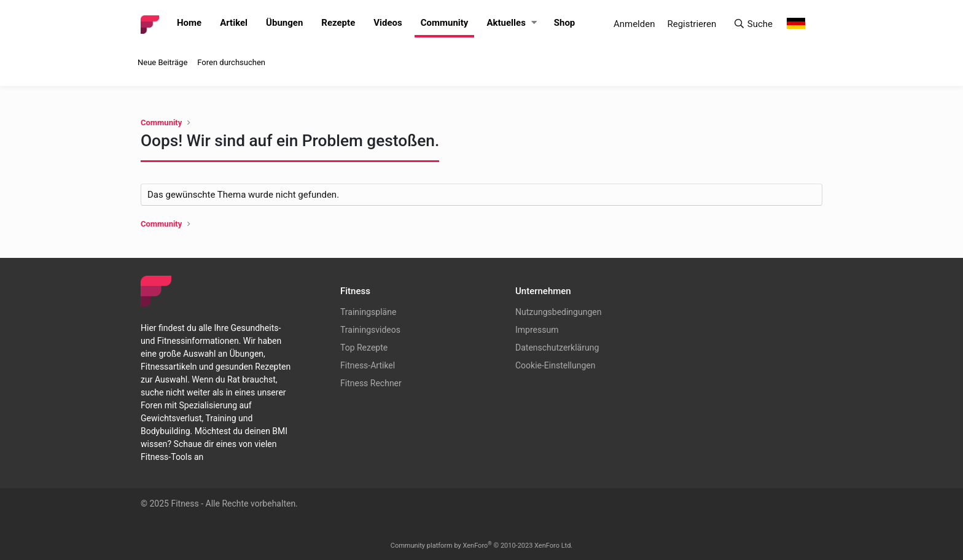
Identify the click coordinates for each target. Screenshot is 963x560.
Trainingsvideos (370, 330)
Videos (388, 23)
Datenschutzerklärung (557, 348)
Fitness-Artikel (368, 365)
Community (445, 23)
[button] (534, 23)
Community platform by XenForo (482, 546)
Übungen (284, 23)
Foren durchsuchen (231, 62)
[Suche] (753, 24)
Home (189, 23)
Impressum (537, 330)
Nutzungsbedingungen (558, 312)
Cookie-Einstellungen (555, 365)
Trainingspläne (368, 312)
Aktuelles (506, 23)
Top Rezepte (364, 348)
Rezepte (338, 23)
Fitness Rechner (371, 383)
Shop (565, 23)
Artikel (234, 23)
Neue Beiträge (162, 62)
